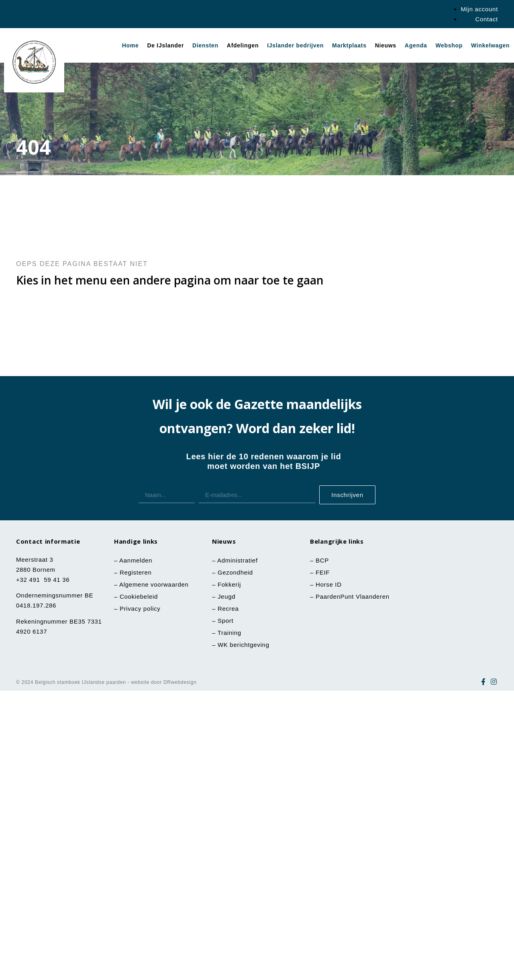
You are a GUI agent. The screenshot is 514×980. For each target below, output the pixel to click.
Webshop (449, 45)
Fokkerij (229, 584)
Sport (225, 621)
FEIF (324, 572)
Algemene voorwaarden (154, 584)
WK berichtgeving (244, 645)
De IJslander (165, 45)
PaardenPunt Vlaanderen (353, 596)
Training (229, 633)
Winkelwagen (490, 45)
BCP (322, 560)
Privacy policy (140, 609)
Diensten (205, 45)
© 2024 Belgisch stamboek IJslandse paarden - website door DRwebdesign (106, 682)
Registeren (136, 572)
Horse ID (328, 584)
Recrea (228, 609)
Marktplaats (349, 45)
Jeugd (226, 596)
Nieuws (386, 45)
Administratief (238, 560)
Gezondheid (235, 572)
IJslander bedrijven (295, 45)
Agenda (416, 45)
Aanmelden (136, 560)
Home (131, 45)
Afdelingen (243, 45)
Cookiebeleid (139, 596)
